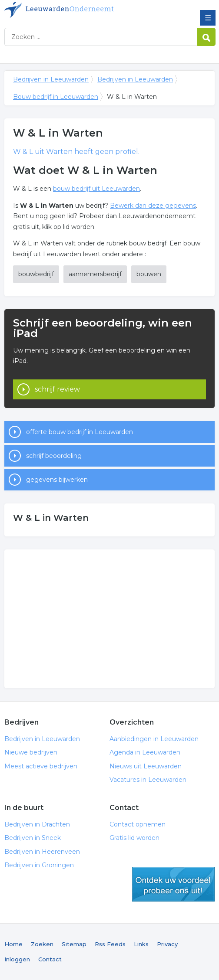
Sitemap (74, 944)
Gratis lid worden (134, 838)
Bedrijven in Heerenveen (42, 852)
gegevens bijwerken (57, 480)
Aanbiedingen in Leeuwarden (154, 739)
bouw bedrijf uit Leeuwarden (96, 189)
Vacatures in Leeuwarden (148, 780)
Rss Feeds (110, 944)
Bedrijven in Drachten (37, 824)
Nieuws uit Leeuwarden (146, 766)
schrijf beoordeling (54, 456)
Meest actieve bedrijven (41, 766)
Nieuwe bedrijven (31, 752)
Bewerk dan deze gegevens (153, 206)
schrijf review (57, 389)
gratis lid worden (173, 884)
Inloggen (17, 959)
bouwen (149, 274)
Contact (50, 959)
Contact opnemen (138, 824)
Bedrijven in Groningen (39, 865)
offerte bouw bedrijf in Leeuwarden (80, 432)
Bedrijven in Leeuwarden (67, 10)
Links (141, 944)
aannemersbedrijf (95, 274)
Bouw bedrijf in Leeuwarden (56, 97)
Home (13, 944)
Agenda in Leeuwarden (145, 752)
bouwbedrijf (36, 274)
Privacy (167, 944)
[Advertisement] (109, 619)
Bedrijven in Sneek (33, 838)
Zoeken (42, 944)
